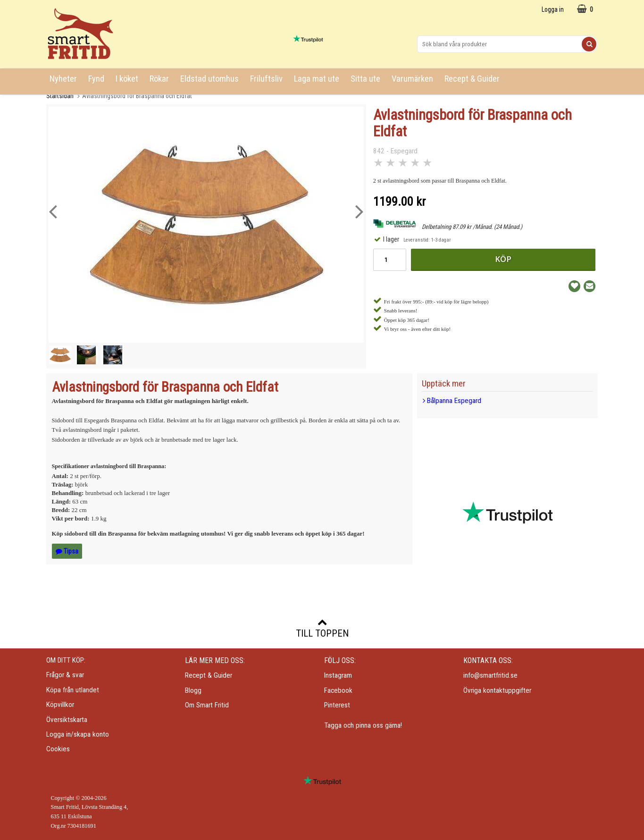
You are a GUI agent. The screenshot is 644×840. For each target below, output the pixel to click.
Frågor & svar (65, 675)
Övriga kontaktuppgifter (497, 690)
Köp (503, 259)
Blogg (193, 690)
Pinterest (337, 705)
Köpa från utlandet (73, 690)
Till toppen (322, 628)
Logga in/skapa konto (78, 734)
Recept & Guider (472, 79)
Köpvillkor (60, 705)
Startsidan (60, 96)
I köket (127, 79)
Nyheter (63, 79)
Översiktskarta (67, 720)
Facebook (338, 690)
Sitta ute (365, 79)
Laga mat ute (317, 79)
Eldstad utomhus (209, 79)
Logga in (553, 9)
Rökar (159, 79)
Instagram (338, 675)
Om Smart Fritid (207, 705)
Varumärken (412, 79)
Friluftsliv (266, 79)
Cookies (58, 749)
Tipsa (67, 551)
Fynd (96, 79)
